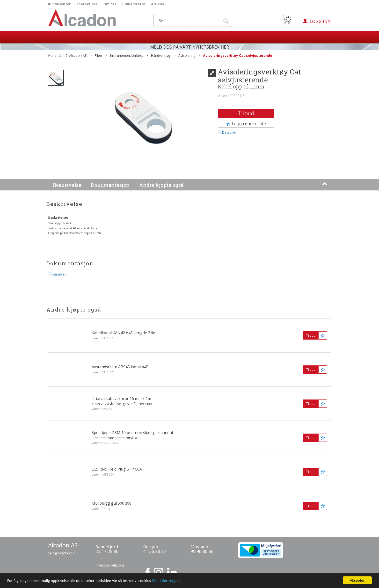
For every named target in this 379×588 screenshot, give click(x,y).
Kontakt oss (87, 4)
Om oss (110, 4)
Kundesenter (59, 4)
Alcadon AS (78, 55)
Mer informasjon (166, 584)
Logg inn (320, 21)
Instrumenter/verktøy (127, 55)
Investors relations (110, 565)
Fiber (98, 55)
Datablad (229, 132)
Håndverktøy (161, 55)
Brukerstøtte (134, 4)
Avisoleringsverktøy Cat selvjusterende (238, 55)
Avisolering (187, 55)
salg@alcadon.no (61, 553)
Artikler (158, 4)
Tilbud (246, 113)
